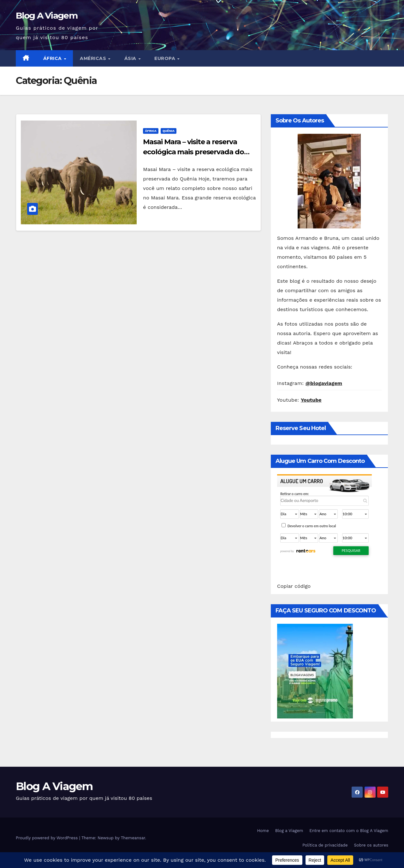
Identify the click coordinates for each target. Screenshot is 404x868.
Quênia (169, 131)
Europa (166, 58)
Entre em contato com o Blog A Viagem (349, 831)
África (53, 58)
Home (263, 831)
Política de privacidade (325, 845)
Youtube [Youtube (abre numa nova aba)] (311, 400)
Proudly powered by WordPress (48, 838)
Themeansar (133, 838)
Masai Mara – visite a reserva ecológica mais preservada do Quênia (193, 152)
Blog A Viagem (47, 15)
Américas (94, 58)
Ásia (131, 58)
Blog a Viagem (289, 831)
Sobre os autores (371, 845)
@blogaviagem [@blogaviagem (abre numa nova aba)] (324, 383)
